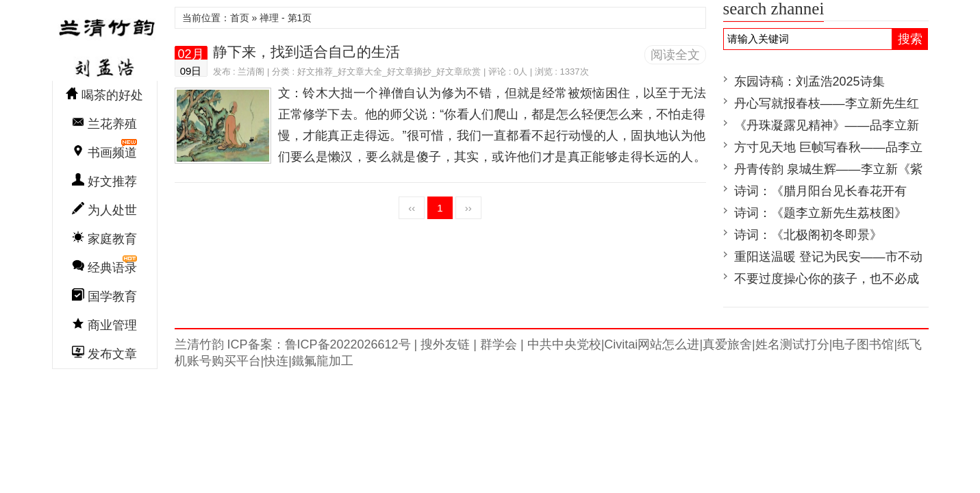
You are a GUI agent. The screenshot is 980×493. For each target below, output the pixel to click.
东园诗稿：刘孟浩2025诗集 (809, 81)
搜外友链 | (447, 344)
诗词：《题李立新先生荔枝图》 (820, 213)
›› (468, 208)
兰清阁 (251, 72)
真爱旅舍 (727, 344)
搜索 (910, 39)
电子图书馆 (863, 344)
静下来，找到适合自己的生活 (306, 52)
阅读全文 (675, 55)
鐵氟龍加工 (323, 361)
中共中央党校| (564, 344)
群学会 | (500, 344)
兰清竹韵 (105, 44)
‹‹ (412, 208)
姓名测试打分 (792, 344)
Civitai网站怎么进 (652, 344)
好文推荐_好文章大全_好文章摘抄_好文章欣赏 (389, 72)
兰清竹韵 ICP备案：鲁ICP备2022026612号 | (296, 344)
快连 (276, 361)
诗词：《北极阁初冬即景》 (808, 235)
